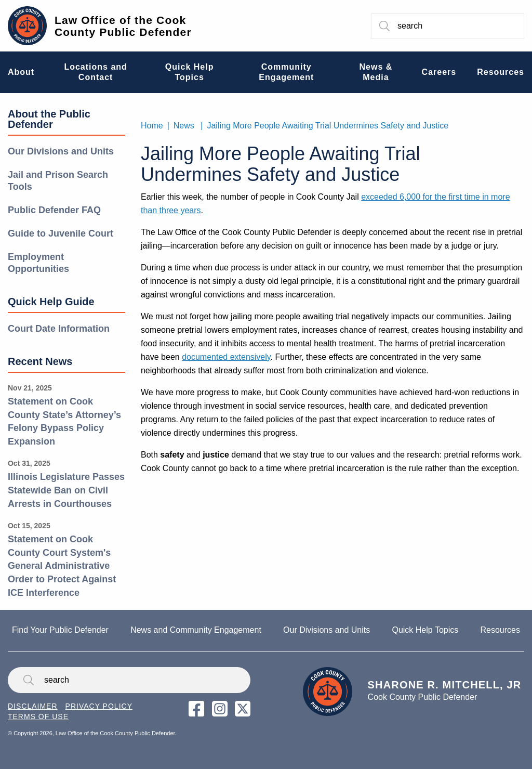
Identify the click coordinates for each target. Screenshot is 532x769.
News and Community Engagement (196, 630)
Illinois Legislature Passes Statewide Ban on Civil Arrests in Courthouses (66, 490)
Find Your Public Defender (60, 630)
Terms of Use (38, 716)
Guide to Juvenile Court (61, 233)
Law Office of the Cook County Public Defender (123, 26)
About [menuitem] (21, 72)
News (184, 126)
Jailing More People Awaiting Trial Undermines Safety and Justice (328, 126)
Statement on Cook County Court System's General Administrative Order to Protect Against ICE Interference (62, 566)
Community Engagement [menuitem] (286, 72)
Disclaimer (33, 706)
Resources (500, 630)
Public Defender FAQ (54, 210)
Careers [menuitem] (439, 72)
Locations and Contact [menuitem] (95, 72)
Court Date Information (59, 329)
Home (152, 126)
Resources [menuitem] (501, 72)
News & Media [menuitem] (376, 72)
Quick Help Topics (425, 630)
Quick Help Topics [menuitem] (190, 72)
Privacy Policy (99, 706)
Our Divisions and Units (61, 151)
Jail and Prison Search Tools (58, 181)
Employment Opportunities (38, 263)
